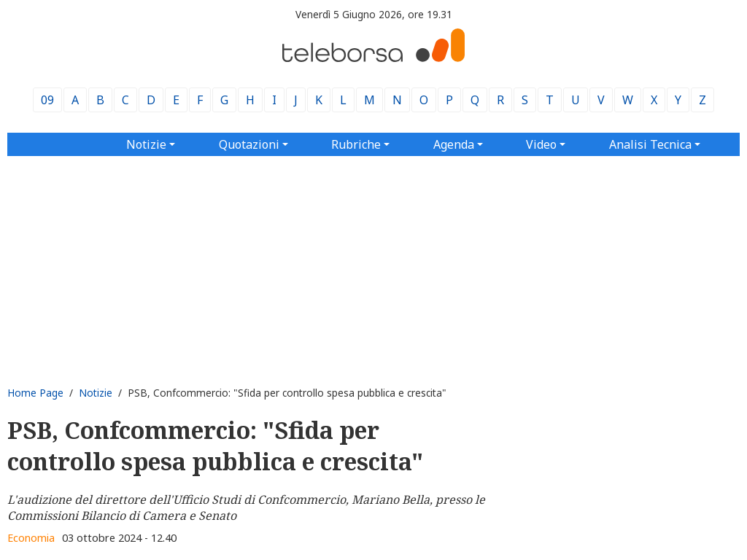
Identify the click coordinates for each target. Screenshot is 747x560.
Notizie (96, 393)
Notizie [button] (146, 144)
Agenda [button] (454, 144)
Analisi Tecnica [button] (650, 144)
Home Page (35, 393)
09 (47, 100)
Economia (31, 538)
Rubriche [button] (356, 144)
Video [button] (541, 144)
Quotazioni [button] (249, 144)
